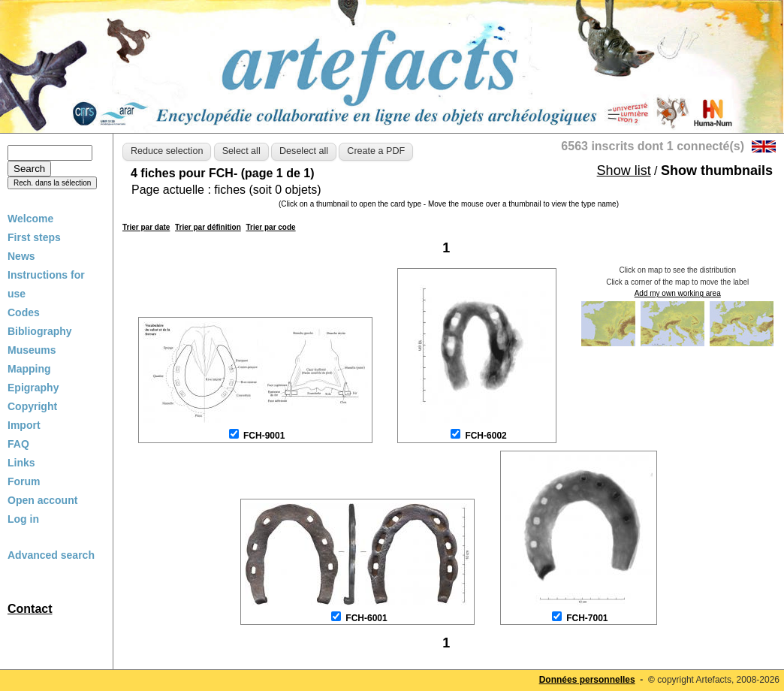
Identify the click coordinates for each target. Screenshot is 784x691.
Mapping (29, 369)
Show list (624, 170)
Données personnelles (587, 680)
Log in (23, 519)
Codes (24, 312)
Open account (42, 500)
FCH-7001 (587, 618)
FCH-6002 (485, 436)
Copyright (32, 406)
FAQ (18, 444)
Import (24, 425)
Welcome (30, 219)
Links (21, 463)
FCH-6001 (366, 618)
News (21, 256)
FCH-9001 (264, 436)
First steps (34, 237)
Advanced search (51, 555)
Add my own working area (678, 293)
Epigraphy (33, 388)
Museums (32, 350)
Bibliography (40, 331)
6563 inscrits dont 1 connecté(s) (653, 146)
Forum (24, 481)
